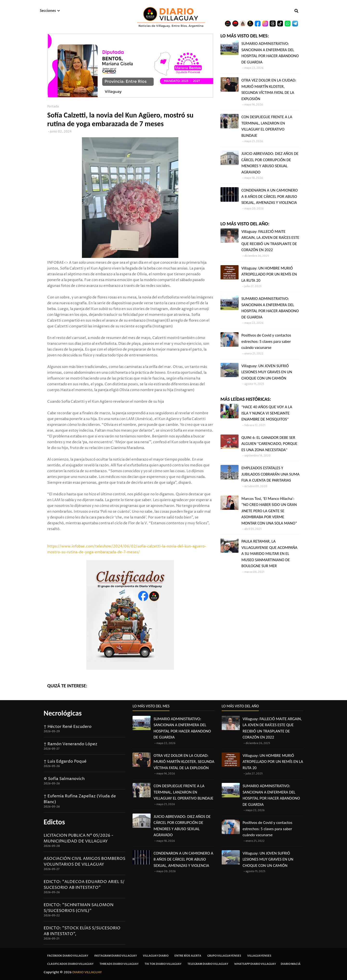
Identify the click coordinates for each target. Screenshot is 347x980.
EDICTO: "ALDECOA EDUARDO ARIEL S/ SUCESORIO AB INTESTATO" (84, 885)
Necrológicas (63, 713)
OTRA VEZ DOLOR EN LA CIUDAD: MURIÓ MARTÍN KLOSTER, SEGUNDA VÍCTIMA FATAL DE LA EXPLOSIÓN (269, 90)
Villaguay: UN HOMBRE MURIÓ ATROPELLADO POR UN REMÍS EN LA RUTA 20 (269, 274)
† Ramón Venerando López (70, 744)
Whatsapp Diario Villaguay (255, 964)
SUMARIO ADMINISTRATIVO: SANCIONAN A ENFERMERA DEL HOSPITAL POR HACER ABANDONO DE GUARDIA (270, 53)
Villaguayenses (259, 956)
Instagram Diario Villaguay (116, 956)
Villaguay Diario (156, 956)
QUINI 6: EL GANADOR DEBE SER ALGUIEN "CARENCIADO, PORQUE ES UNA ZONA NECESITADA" (269, 444)
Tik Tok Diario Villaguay (163, 964)
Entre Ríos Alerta (188, 956)
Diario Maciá (291, 964)
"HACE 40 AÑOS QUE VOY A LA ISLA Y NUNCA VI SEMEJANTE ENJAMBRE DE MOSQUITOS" (267, 413)
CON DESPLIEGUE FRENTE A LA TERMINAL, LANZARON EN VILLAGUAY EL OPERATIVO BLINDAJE (267, 126)
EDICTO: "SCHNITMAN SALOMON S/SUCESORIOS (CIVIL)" (79, 908)
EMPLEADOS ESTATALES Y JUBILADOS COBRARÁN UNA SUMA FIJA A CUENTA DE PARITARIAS (270, 474)
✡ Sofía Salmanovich (64, 779)
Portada (53, 107)
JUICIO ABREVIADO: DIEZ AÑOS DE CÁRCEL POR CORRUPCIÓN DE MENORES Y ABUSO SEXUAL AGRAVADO (270, 163)
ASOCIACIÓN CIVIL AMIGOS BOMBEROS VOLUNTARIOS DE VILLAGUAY (84, 862)
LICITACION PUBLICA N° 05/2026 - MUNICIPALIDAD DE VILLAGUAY (78, 838)
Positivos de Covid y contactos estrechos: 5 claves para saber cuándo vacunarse (266, 341)
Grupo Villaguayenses (224, 956)
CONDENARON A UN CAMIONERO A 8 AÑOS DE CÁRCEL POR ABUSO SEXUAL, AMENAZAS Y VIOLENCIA (270, 196)
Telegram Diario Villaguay (208, 964)
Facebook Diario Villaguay (68, 956)
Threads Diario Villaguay (119, 964)
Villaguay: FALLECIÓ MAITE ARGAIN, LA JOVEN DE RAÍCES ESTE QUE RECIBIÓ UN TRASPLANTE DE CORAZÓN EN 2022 (270, 241)
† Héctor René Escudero (68, 727)
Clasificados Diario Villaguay (70, 964)
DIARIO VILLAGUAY (87, 972)
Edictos (54, 822)
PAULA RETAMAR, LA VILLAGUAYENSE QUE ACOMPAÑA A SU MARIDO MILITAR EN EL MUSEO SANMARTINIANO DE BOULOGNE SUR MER (269, 554)
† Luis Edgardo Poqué (65, 761)
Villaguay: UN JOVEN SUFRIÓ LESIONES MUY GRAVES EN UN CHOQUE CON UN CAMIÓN (267, 372)
